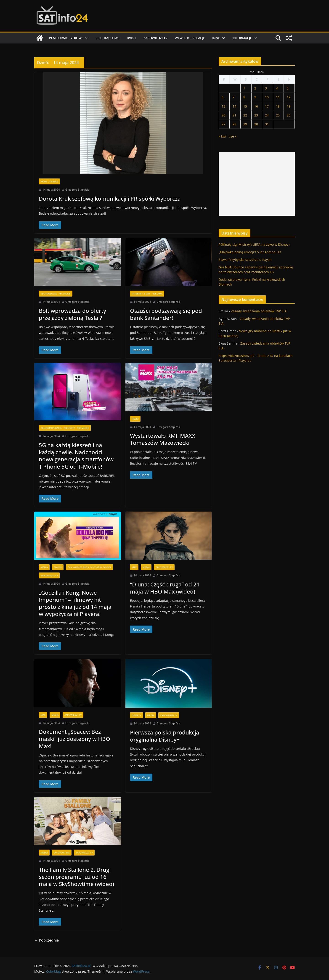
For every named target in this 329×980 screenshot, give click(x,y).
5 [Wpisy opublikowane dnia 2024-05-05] (288, 88)
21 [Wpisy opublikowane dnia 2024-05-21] (234, 115)
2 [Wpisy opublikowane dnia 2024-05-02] (255, 88)
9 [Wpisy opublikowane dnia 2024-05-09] (255, 97)
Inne (216, 38)
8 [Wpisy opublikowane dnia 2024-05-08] (244, 97)
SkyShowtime (62, 853)
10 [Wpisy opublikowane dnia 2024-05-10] (267, 97)
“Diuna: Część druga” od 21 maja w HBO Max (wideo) (165, 588)
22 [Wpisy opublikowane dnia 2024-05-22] (245, 115)
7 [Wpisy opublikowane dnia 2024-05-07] (233, 97)
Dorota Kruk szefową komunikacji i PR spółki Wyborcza (110, 198)
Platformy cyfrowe (66, 38)
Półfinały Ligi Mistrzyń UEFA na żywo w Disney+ (254, 244)
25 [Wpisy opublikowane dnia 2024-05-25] (278, 115)
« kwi (222, 136)
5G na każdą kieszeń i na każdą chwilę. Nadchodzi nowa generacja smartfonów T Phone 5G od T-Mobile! (76, 456)
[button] (86, 38)
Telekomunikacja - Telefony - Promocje (65, 428)
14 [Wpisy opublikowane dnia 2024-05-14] (234, 106)
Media (44, 567)
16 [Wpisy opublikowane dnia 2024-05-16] (256, 106)
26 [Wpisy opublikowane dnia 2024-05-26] (289, 115)
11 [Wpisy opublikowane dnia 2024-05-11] (278, 97)
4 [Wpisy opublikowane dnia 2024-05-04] (277, 88)
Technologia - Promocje (56, 294)
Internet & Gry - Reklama (147, 294)
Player (58, 567)
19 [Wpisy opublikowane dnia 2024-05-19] (289, 106)
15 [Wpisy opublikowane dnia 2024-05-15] (245, 106)
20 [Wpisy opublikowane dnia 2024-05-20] (223, 115)
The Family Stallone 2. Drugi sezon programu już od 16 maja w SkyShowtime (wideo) (76, 877)
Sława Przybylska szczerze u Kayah (245, 260)
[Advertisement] (257, 184)
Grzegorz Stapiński (77, 190)
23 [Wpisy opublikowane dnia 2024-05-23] (256, 115)
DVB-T (131, 38)
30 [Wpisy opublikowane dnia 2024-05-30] (256, 124)
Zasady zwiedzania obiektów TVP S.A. (259, 311)
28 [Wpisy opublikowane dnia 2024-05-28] (234, 124)
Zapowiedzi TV (155, 38)
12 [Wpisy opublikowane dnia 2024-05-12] (289, 97)
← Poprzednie (46, 940)
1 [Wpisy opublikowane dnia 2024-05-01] (244, 88)
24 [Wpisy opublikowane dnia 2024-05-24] (267, 115)
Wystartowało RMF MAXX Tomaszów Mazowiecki (163, 439)
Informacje (242, 38)
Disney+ (137, 715)
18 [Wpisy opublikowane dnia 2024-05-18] (278, 106)
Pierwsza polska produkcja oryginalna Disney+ (165, 736)
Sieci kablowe (108, 38)
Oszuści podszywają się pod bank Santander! (166, 314)
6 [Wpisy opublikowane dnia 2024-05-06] (223, 97)
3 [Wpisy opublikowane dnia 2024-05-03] (266, 88)
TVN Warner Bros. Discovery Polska (89, 567)
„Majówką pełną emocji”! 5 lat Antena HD (250, 252)
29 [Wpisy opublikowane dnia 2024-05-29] (245, 124)
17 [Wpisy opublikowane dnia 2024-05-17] (267, 106)
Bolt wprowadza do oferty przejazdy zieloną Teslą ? (72, 314)
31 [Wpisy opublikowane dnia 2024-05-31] (267, 124)
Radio (135, 419)
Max (134, 567)
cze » (233, 136)
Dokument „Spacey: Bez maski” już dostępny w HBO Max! (74, 739)
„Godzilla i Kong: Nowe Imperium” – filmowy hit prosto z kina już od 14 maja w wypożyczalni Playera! (75, 603)
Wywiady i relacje (190, 38)
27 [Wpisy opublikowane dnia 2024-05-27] (223, 124)
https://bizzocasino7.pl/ (237, 356)
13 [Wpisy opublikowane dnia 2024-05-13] (223, 106)
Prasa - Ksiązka (49, 181)
